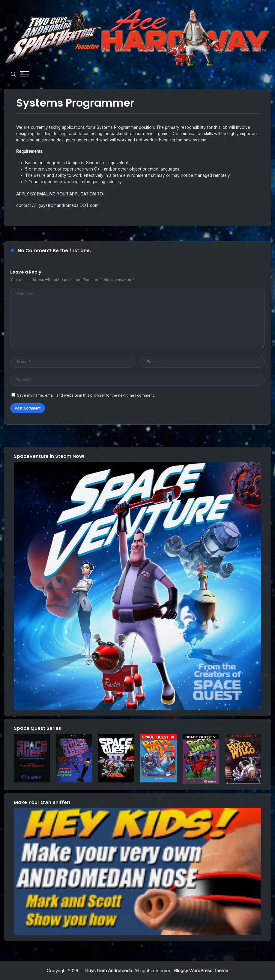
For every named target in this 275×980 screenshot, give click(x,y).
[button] (13, 74)
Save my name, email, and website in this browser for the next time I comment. (86, 395)
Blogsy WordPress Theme (201, 971)
